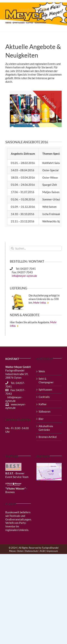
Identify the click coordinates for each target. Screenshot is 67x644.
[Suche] (12, 248)
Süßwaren (44, 411)
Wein (42, 371)
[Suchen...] (36, 248)
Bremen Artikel (48, 437)
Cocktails (44, 397)
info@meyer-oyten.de (24, 276)
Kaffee (43, 404)
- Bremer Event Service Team (17, 475)
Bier (41, 419)
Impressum (52, 551)
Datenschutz (32, 551)
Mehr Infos (41, 303)
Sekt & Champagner (46, 380)
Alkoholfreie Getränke (46, 428)
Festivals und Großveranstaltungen (18, 518)
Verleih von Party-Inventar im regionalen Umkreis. (17, 526)
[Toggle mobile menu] (60, 5)
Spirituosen (45, 390)
